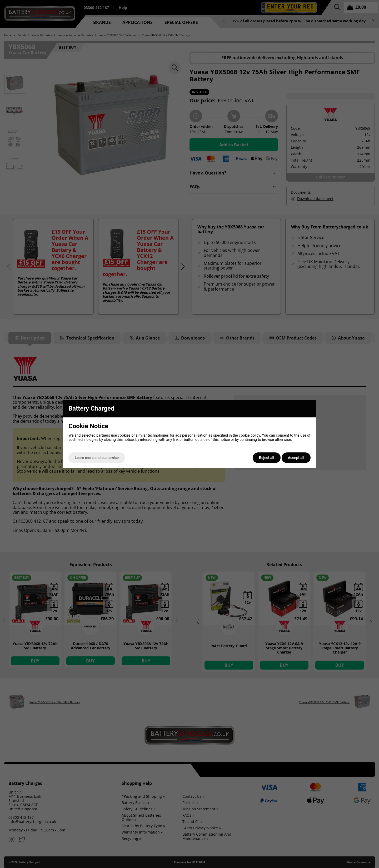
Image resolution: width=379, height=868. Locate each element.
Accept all (296, 458)
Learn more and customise (97, 458)
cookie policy (249, 435)
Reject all (267, 458)
